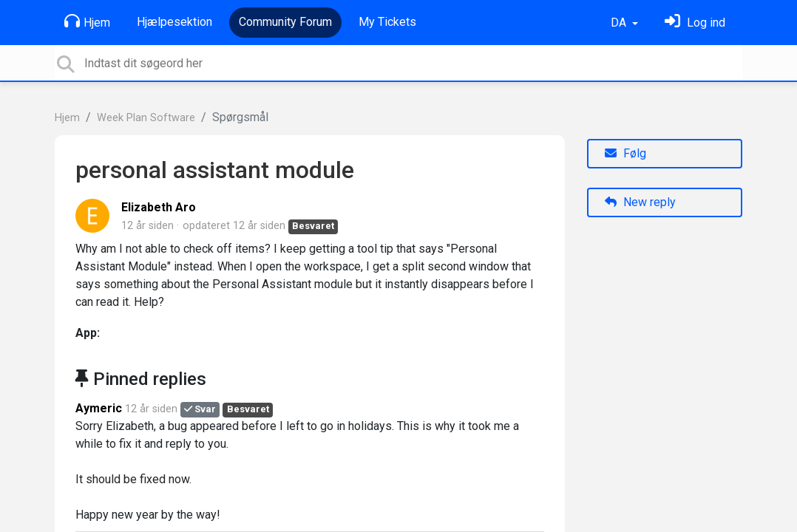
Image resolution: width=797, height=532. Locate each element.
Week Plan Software (146, 118)
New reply (640, 202)
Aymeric (99, 408)
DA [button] (620, 23)
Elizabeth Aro (159, 207)
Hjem (87, 21)
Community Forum (285, 22)
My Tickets (387, 22)
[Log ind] (695, 23)
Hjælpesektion (174, 22)
